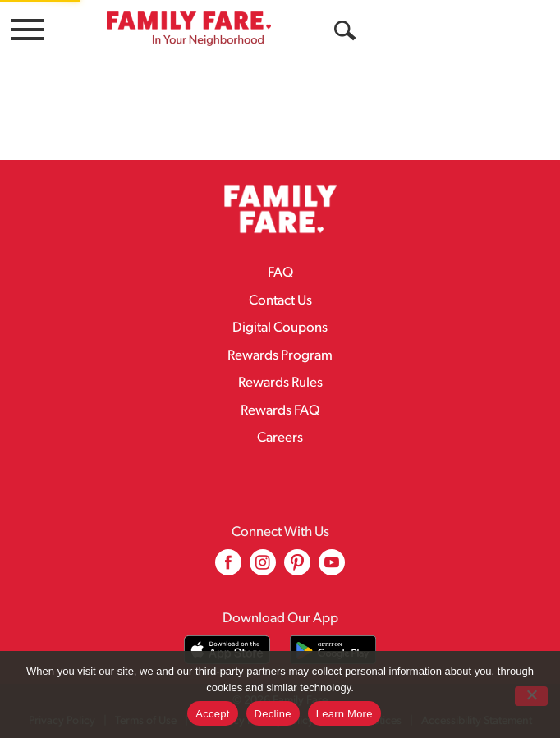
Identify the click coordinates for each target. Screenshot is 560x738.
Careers (280, 438)
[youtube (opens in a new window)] (332, 568)
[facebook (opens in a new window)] (228, 568)
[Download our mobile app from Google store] (333, 650)
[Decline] (531, 696)
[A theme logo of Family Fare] (189, 28)
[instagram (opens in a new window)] (263, 568)
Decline (273, 714)
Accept (212, 714)
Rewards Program (280, 356)
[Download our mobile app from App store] (227, 650)
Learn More (344, 714)
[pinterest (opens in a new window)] (297, 568)
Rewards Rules (280, 383)
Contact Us (280, 301)
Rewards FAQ (280, 411)
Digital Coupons (280, 328)
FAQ (280, 273)
